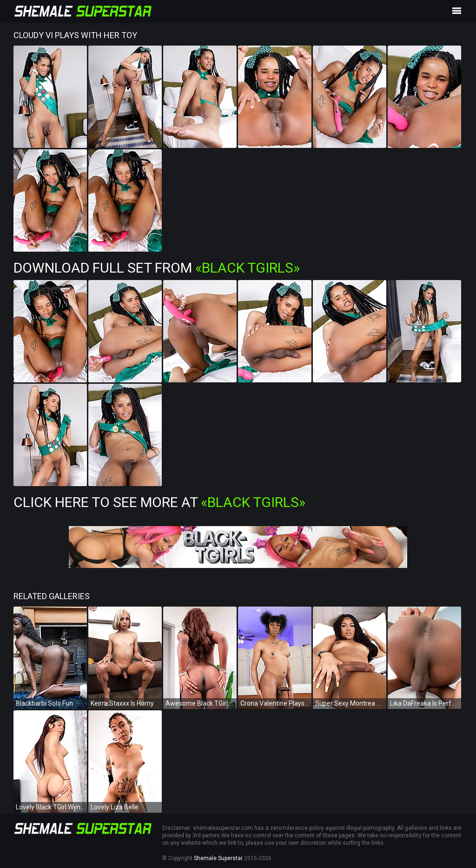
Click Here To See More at (159, 502)
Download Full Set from (157, 268)
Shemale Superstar (218, 858)
